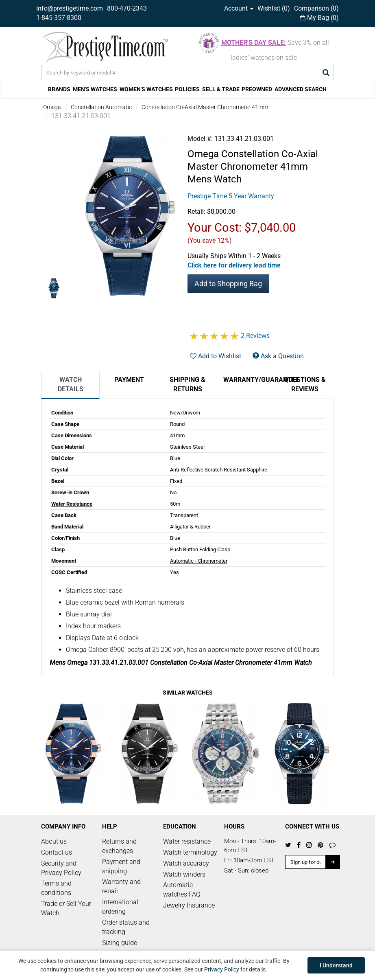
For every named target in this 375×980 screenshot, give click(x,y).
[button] (234, 265)
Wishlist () (274, 8)
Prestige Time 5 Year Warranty (231, 196)
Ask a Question (278, 356)
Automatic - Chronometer (199, 561)
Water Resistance (72, 504)
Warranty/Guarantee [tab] (249, 380)
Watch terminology (190, 852)
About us (54, 841)
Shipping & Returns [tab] (187, 384)
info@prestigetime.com (70, 8)
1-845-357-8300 (59, 18)
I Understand (336, 965)
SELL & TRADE (221, 89)
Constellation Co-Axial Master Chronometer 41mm (205, 107)
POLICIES (187, 89)
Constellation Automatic (101, 107)
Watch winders (184, 874)
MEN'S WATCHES (95, 89)
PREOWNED (257, 89)
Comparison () (316, 8)
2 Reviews (255, 336)
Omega (52, 107)
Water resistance (187, 841)
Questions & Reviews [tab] (305, 384)
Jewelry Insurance (189, 905)
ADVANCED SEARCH (301, 89)
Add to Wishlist (216, 356)
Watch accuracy (186, 863)
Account (239, 8)
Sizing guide (120, 943)
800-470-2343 (127, 8)
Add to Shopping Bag (228, 284)
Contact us (57, 852)
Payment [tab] (129, 380)
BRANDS (59, 89)
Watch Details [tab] (71, 384)
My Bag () (319, 18)
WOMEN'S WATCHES (146, 89)
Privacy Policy (222, 969)
